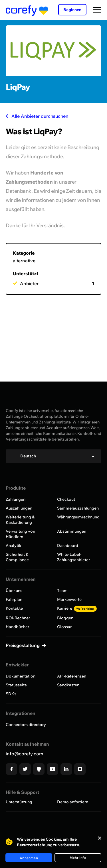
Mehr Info (78, 858)
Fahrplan (14, 599)
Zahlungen (16, 499)
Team (62, 591)
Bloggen (65, 618)
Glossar (64, 627)
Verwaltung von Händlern (20, 534)
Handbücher (17, 627)
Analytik (14, 545)
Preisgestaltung (23, 645)
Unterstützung (19, 802)
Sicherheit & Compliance (17, 557)
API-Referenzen (72, 676)
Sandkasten (68, 685)
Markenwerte (69, 599)
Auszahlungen (19, 508)
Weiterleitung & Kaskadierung (20, 520)
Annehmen (29, 858)
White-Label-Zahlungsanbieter (73, 557)
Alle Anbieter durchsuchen (37, 116)
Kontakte (14, 608)
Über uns (14, 591)
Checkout (66, 499)
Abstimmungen (72, 531)
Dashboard (68, 545)
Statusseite (16, 685)
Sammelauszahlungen (78, 508)
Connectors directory (26, 725)
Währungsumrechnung (78, 517)
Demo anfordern (73, 802)
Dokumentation (21, 676)
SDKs (11, 694)
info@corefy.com (24, 754)
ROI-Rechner (18, 618)
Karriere (77, 608)
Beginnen (72, 10)
